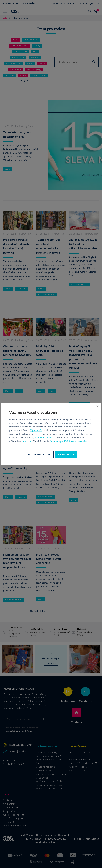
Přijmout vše (36, 430)
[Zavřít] (97, 406)
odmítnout (27, 441)
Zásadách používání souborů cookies (68, 441)
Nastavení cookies (43, 438)
